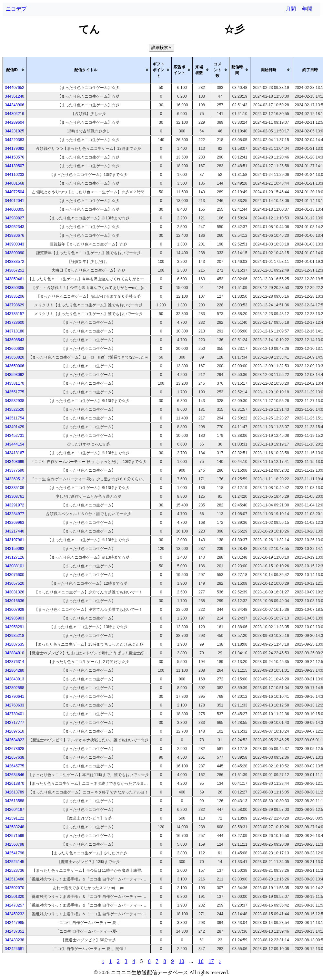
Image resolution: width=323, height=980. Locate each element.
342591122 (15, 818)
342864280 (15, 670)
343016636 (15, 601)
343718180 (15, 331)
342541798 (15, 853)
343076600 (15, 575)
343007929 (15, 610)
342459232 (15, 914)
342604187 (15, 810)
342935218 (15, 636)
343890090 (15, 253)
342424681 (15, 949)
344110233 (15, 175)
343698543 (15, 340)
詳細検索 (162, 48)
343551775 (15, 392)
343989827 (15, 218)
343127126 (15, 557)
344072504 (15, 192)
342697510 (15, 731)
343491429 (15, 427)
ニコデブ (16, 9)
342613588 (15, 801)
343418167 (15, 453)
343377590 (15, 470)
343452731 (15, 436)
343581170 (15, 383)
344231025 (15, 131)
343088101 (15, 566)
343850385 (15, 288)
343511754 (15, 418)
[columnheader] (15, 70)
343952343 (15, 227)
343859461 (15, 279)
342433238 (15, 940)
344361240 (15, 96)
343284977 (15, 514)
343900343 (15, 244)
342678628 (15, 749)
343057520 (15, 583)
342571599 (15, 836)
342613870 (15, 783)
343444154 (15, 444)
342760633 (15, 705)
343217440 (15, 531)
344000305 (15, 209)
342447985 (15, 923)
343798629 (15, 305)
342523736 (15, 870)
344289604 (15, 122)
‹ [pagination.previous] (103, 961)
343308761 (15, 496)
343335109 (15, 488)
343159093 (15, 549)
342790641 (15, 697)
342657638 (15, 757)
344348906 (15, 105)
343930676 (15, 235)
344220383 (15, 140)
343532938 (15, 401)
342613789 (15, 792)
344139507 (15, 166)
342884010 (15, 653)
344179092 (15, 149)
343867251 (15, 270)
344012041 (15, 201)
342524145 (15, 862)
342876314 (15, 662)
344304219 (15, 114)
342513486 (15, 879)
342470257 (15, 905)
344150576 (15, 157)
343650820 (15, 357)
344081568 (15, 183)
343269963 (15, 523)
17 (211, 961)
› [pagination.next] (220, 961)
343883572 (15, 262)
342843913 (15, 679)
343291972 (15, 505)
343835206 (15, 296)
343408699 (15, 462)
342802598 (15, 688)
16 (201, 961)
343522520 (15, 409)
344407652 (15, 88)
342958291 (15, 627)
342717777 (15, 723)
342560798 (15, 844)
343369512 (15, 479)
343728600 (15, 322)
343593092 (15, 375)
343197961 (15, 540)
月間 (291, 9)
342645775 (15, 766)
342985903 (15, 618)
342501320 (15, 897)
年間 (307, 9)
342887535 (15, 644)
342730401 (15, 714)
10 (182, 961)
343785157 (15, 314)
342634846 (15, 775)
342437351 (15, 931)
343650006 (15, 366)
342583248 (15, 827)
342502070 (15, 888)
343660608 (15, 349)
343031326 (15, 592)
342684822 (15, 740)
